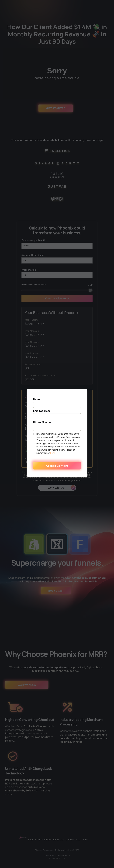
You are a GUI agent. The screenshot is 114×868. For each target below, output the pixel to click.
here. (53, 453)
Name (37, 399)
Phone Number (43, 422)
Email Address (42, 411)
